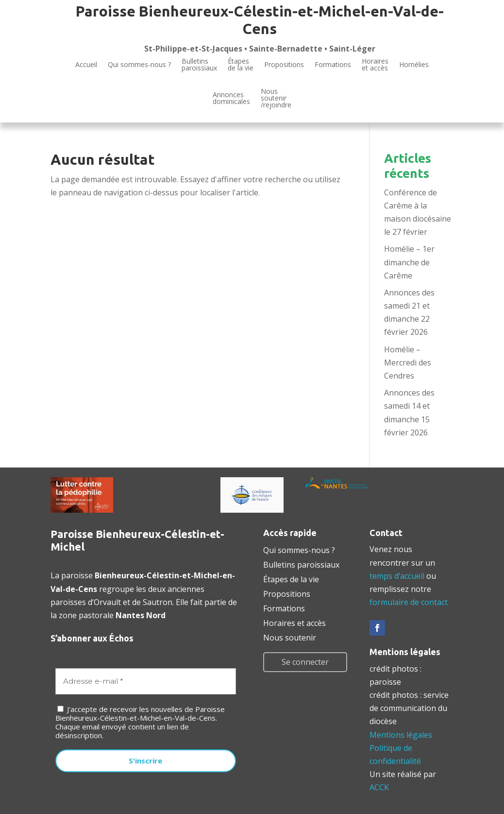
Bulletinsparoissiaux (199, 65)
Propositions (284, 64)
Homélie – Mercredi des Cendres (408, 363)
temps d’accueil (397, 576)
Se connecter (305, 662)
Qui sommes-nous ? (139, 64)
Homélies (414, 64)
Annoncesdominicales (231, 98)
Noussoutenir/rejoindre (276, 99)
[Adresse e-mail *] (146, 682)
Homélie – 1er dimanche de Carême (409, 262)
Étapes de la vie (291, 578)
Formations (333, 64)
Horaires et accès (375, 65)
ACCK (379, 787)
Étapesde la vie (241, 65)
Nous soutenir (290, 637)
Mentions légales (401, 735)
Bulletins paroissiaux (301, 564)
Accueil (86, 64)
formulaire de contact (409, 602)
